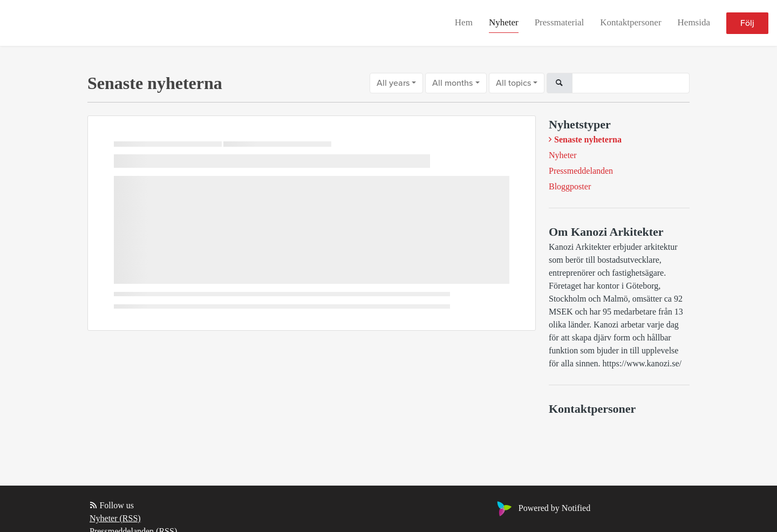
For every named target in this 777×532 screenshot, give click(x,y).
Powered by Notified (542, 508)
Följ (747, 23)
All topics (513, 83)
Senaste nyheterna (588, 139)
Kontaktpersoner (631, 22)
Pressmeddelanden (581, 171)
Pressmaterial (560, 22)
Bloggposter (570, 186)
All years (393, 83)
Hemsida (694, 22)
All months (452, 83)
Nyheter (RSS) (115, 518)
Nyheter (504, 22)
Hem (464, 22)
